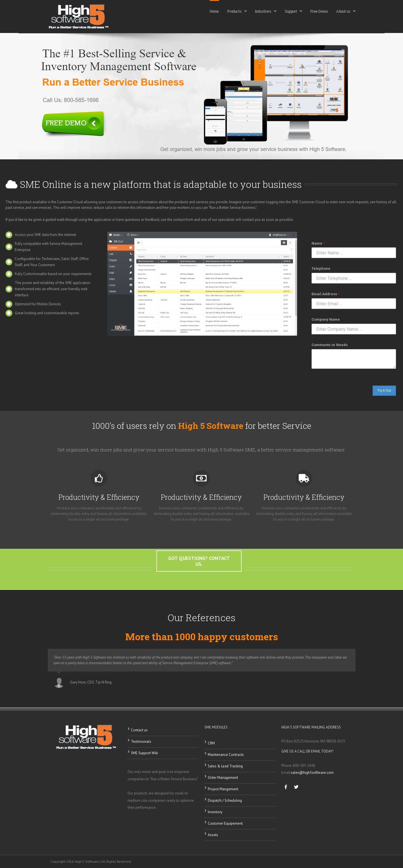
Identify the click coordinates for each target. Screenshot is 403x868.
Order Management (223, 778)
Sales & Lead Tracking (225, 766)
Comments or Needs (330, 345)
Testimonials (141, 742)
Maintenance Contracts (226, 755)
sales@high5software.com (312, 773)
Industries (266, 11)
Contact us (139, 730)
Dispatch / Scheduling (225, 800)
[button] (199, 569)
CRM (211, 743)
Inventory (215, 812)
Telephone (321, 269)
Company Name (326, 319)
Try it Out (384, 390)
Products (237, 11)
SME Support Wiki (144, 753)
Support (293, 11)
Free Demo (319, 11)
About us (346, 11)
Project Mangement (223, 789)
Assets (213, 835)
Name (318, 243)
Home (214, 11)
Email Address (326, 294)
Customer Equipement (225, 823)
